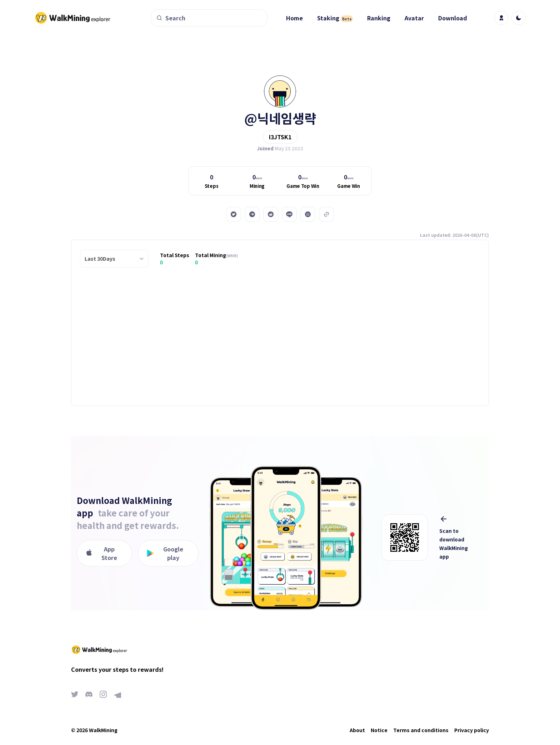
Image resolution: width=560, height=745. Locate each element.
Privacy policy (472, 730)
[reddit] (271, 214)
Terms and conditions (421, 730)
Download (453, 18)
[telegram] (252, 214)
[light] (519, 18)
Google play (165, 553)
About (357, 730)
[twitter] (234, 214)
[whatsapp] (308, 214)
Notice (379, 730)
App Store (101, 553)
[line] (289, 214)
